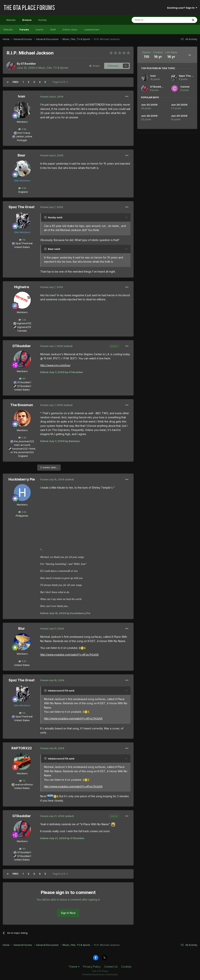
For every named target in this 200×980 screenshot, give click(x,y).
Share (94, 66)
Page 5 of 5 (60, 82)
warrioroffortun (24, 784)
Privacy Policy (92, 967)
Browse (27, 22)
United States (22, 247)
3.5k (22, 188)
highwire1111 (24, 327)
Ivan (22, 96)
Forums (24, 29)
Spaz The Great (22, 207)
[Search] (151, 20)
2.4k (22, 437)
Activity (42, 20)
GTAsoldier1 (24, 382)
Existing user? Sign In (182, 8)
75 (22, 781)
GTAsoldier (28, 64)
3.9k (22, 129)
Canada (22, 331)
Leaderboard (92, 29)
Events (40, 29)
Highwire (22, 287)
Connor (185, 87)
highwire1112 (24, 323)
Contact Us (111, 967)
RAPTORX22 (22, 748)
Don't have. (24, 133)
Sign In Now (68, 913)
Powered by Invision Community (100, 974)
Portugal (22, 140)
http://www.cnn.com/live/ (55, 365)
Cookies (126, 967)
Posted (52, 97)
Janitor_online (24, 136)
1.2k (22, 320)
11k (22, 240)
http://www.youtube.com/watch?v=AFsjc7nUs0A (69, 655)
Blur (22, 628)
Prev (16, 82)
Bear (22, 155)
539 (22, 661)
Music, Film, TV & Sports (53, 68)
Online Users (70, 29)
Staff (53, 29)
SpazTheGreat (24, 243)
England (22, 192)
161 (22, 379)
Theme (74, 967)
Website (11, 20)
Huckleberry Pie (22, 479)
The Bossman (22, 405)
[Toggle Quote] (46, 217)
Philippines (22, 516)
